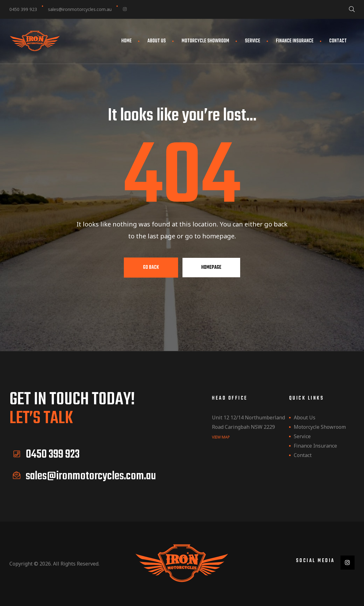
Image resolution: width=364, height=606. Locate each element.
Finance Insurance (295, 41)
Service (253, 41)
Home (127, 41)
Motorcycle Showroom (205, 41)
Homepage (211, 268)
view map (221, 437)
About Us (157, 41)
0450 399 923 (23, 9)
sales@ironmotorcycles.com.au (80, 9)
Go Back (151, 268)
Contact (338, 41)
